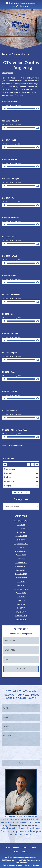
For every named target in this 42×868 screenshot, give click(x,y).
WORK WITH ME (21, 493)
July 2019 (21, 597)
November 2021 (21, 566)
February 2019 (21, 616)
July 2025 (21, 525)
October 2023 (21, 540)
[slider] (21, 109)
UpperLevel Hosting (32, 865)
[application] (19, 108)
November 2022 (21, 551)
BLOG (16, 852)
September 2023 (21, 544)
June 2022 (21, 559)
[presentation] (19, 753)
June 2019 (21, 601)
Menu (22, 14)
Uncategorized (7, 73)
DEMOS (16, 848)
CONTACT (24, 852)
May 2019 (21, 604)
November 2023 (21, 536)
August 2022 (21, 555)
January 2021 (21, 570)
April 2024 (21, 532)
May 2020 (21, 585)
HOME (8, 848)
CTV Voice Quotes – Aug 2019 (21, 65)
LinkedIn (30, 87)
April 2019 (21, 608)
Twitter (4, 90)
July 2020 (21, 582)
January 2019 (21, 620)
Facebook (22, 87)
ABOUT (24, 848)
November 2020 (21, 578)
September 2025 (21, 521)
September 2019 (21, 589)
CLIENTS (33, 848)
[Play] (5, 107)
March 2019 (21, 612)
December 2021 (21, 563)
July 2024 (21, 528)
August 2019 (21, 593)
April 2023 (21, 547)
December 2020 (21, 574)
